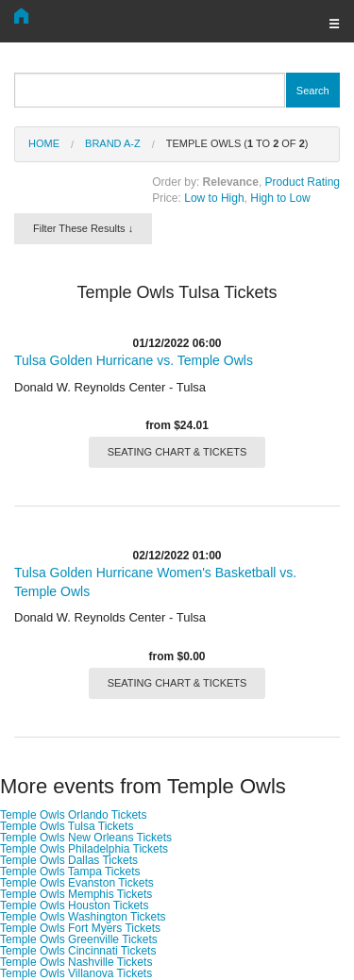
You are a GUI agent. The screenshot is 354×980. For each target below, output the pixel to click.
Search (313, 91)
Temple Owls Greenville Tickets (79, 939)
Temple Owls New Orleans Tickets (86, 838)
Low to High (214, 198)
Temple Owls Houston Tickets (74, 905)
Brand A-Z (113, 143)
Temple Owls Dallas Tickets (69, 860)
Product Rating (303, 182)
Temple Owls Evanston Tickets (77, 883)
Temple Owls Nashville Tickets (76, 962)
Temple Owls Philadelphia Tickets (84, 849)
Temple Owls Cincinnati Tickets (78, 951)
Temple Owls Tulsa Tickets (67, 826)
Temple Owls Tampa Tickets (70, 872)
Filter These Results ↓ (83, 228)
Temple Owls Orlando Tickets (73, 815)
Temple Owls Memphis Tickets (76, 894)
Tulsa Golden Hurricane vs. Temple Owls (134, 360)
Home (44, 143)
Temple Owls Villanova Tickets (76, 973)
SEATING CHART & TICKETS (177, 452)
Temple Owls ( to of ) (237, 143)
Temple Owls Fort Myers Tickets (80, 928)
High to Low (280, 198)
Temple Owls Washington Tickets (83, 917)
